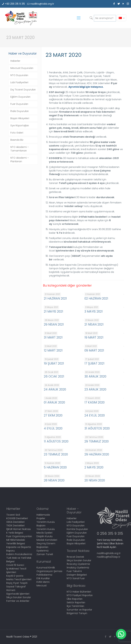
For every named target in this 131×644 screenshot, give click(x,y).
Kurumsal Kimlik (46, 568)
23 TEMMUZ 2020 (56, 454)
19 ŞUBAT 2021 (54, 363)
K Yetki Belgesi (15, 533)
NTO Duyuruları (19, 75)
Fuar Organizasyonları (19, 536)
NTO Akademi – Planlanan (20, 160)
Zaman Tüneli (45, 554)
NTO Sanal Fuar (76, 578)
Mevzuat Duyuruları (22, 68)
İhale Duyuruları (20, 111)
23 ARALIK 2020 (95, 389)
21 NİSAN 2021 (94, 324)
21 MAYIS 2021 (53, 311)
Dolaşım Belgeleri (77, 575)
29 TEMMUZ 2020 (97, 441)
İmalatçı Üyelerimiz (78, 568)
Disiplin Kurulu (45, 536)
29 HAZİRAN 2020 (97, 454)
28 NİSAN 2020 (54, 480)
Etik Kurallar (43, 578)
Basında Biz (17, 140)
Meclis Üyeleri (44, 533)
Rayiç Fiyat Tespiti (17, 583)
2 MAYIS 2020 (94, 467)
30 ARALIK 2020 (95, 376)
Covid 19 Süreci (15, 565)
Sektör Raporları (76, 602)
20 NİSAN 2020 (95, 480)
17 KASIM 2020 (94, 402)
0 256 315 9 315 (110, 533)
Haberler (15, 61)
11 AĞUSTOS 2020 (56, 441)
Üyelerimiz (43, 551)
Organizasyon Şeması (49, 571)
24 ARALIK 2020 (55, 389)
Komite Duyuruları (77, 529)
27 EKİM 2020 (53, 415)
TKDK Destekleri (15, 526)
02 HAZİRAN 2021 (96, 298)
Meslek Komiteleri (47, 540)
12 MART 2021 (53, 350)
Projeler (41, 518)
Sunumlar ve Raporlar (79, 610)
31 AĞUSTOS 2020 (97, 428)
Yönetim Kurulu (46, 529)
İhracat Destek (75, 557)
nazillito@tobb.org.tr (42, 4)
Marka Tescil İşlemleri (19, 579)
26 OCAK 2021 (54, 376)
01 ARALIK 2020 (54, 402)
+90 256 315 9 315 (15, 4)
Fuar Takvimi (74, 571)
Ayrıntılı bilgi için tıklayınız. (86, 87)
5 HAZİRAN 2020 (55, 467)
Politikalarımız (44, 575)
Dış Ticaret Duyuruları (23, 90)
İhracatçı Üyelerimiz (78, 564)
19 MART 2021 (94, 337)
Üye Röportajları (20, 125)
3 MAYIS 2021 (94, 311)
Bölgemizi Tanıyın (77, 613)
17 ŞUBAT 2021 (94, 363)
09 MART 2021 (94, 350)
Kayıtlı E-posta (15, 576)
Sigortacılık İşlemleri (18, 594)
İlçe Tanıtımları (75, 606)
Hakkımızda (43, 515)
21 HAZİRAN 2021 (55, 298)
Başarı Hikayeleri (20, 118)
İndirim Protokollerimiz (19, 554)
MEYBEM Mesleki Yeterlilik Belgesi (16, 542)
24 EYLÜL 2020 (95, 415)
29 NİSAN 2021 (54, 324)
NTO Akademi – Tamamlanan (20, 149)
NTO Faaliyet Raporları (80, 595)
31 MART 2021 (53, 337)
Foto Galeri (17, 133)
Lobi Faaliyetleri (19, 82)
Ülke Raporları (75, 599)
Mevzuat (42, 586)
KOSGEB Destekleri (17, 518)
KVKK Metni (43, 582)
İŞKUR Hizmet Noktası (19, 529)
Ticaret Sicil (13, 515)
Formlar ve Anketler (18, 601)
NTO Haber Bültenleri (79, 592)
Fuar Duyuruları (19, 104)
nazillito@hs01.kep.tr (109, 557)
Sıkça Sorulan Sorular (19, 597)
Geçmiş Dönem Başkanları (46, 545)
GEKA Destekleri (15, 522)
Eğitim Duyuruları (20, 97)
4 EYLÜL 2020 (53, 428)
